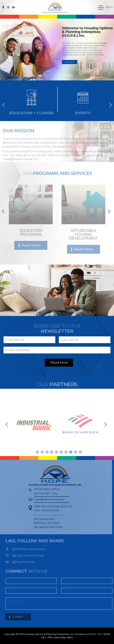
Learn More (70, 62)
